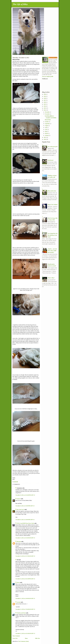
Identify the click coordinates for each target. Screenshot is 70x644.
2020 (45, 94)
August (47, 126)
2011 (45, 137)
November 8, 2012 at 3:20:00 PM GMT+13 (25, 520)
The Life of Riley (20, 4)
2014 (45, 106)
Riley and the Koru (52, 191)
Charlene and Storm (21, 613)
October (47, 122)
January (47, 135)
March (47, 133)
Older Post (37, 638)
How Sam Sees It (21, 510)
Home (26, 638)
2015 (45, 104)
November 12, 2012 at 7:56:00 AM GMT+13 (25, 609)
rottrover (19, 499)
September (48, 124)
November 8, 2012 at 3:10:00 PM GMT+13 (25, 506)
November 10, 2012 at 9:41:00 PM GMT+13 (25, 579)
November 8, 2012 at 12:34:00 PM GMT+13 (25, 495)
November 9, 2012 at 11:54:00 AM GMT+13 (25, 538)
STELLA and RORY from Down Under (25, 523)
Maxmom (19, 542)
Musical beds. (48, 120)
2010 (45, 139)
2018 (45, 98)
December (47, 112)
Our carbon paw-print (53, 147)
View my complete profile (48, 76)
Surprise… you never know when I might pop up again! (53, 251)
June (46, 130)
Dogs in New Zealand (53, 205)
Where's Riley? (51, 278)
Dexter (18, 582)
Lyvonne (19, 602)
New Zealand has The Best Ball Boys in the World (53, 235)
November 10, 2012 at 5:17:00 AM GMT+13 (25, 556)
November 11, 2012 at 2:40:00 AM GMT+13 (25, 598)
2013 (45, 108)
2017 (45, 100)
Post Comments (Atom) (24, 641)
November (47, 114)
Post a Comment (16, 636)
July (46, 128)
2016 (45, 102)
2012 (45, 110)
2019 (45, 96)
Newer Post (15, 638)
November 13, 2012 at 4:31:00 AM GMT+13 (25, 633)
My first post (51, 160)
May (46, 132)
